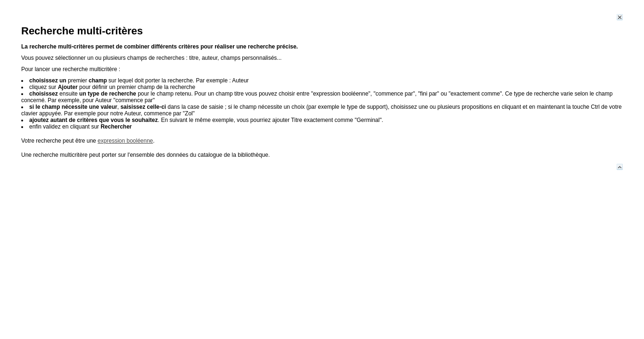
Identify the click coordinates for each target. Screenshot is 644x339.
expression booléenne (125, 141)
